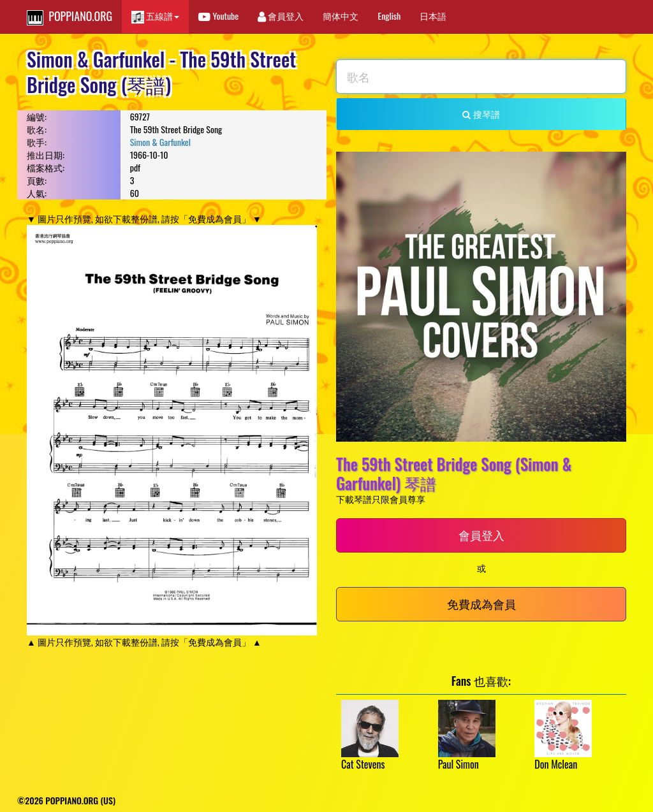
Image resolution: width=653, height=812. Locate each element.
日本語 (433, 16)
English (389, 16)
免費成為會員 (481, 604)
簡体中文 (341, 16)
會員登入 (281, 16)
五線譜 (155, 16)
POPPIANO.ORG (70, 17)
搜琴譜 (481, 114)
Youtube (218, 16)
